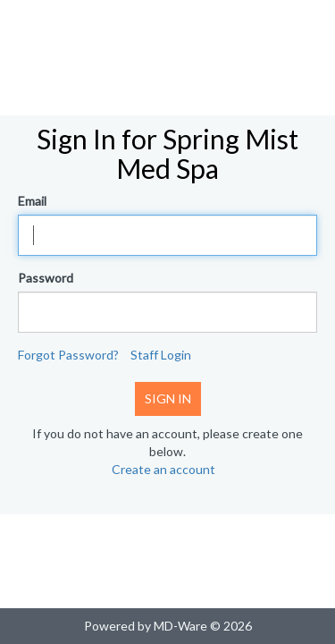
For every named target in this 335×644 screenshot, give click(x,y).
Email (32, 201)
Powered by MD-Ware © (152, 626)
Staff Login (161, 355)
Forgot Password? (68, 355)
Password (46, 278)
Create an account (163, 469)
